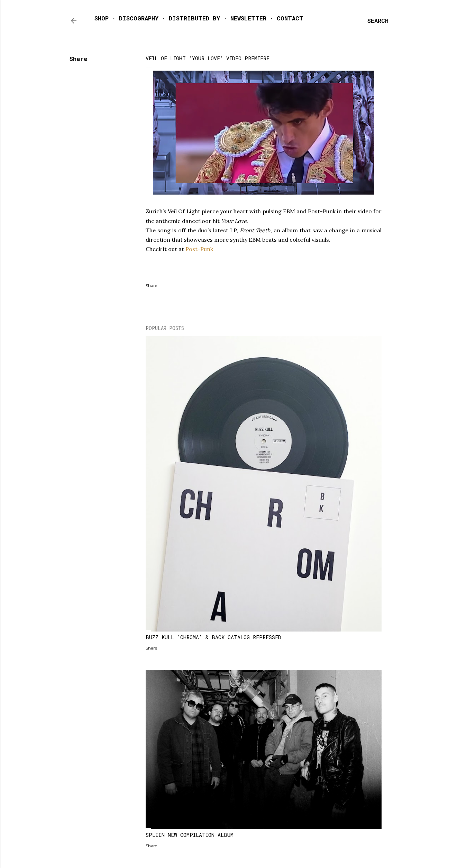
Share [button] (78, 59)
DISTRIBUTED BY (194, 18)
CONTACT (290, 18)
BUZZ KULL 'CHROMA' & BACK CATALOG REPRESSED (213, 637)
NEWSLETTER (248, 18)
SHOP (102, 18)
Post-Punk (200, 249)
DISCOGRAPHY (139, 18)
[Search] (378, 21)
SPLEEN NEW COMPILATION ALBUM (190, 835)
